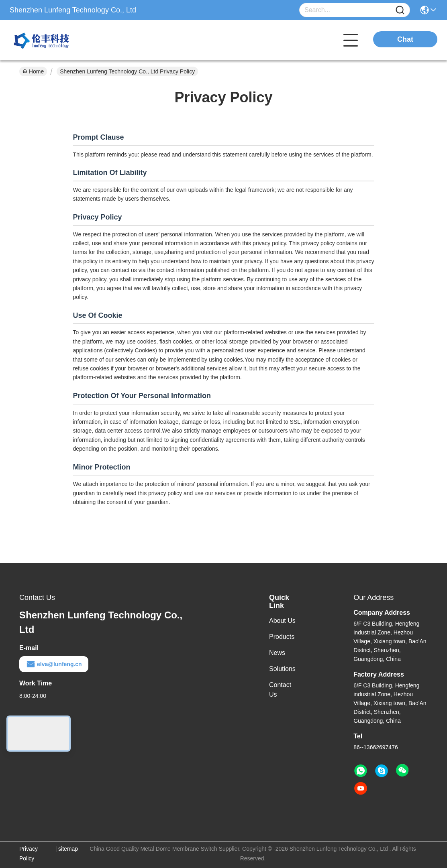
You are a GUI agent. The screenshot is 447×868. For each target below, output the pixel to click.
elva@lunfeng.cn (54, 664)
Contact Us (280, 690)
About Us (282, 621)
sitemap (68, 849)
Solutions (282, 669)
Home (33, 71)
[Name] (400, 10)
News (277, 653)
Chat (405, 39)
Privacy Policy (29, 854)
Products (282, 637)
